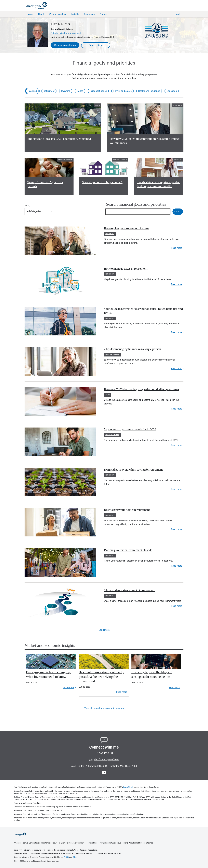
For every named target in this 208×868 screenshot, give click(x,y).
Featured (32, 91)
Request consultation (65, 45)
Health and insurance (149, 91)
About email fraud (136, 843)
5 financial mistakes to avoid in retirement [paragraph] (130, 590)
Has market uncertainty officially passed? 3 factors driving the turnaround (101, 677)
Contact (103, 14)
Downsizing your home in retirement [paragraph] (127, 510)
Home (30, 14)
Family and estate (122, 91)
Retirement (49, 91)
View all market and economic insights (104, 708)
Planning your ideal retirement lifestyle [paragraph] (128, 550)
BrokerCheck (128, 787)
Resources (89, 14)
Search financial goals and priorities (136, 204)
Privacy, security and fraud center (113, 843)
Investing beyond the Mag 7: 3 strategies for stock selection (152, 674)
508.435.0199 (106, 754)
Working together (57, 14)
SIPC (75, 857)
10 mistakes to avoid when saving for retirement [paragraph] (133, 470)
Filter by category (30, 206)
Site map (149, 843)
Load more (104, 630)
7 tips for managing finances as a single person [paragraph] (133, 349)
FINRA (66, 857)
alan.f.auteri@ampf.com (106, 760)
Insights (75, 14)
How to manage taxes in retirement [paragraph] (126, 269)
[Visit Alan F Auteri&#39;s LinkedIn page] (104, 773)
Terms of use (92, 843)
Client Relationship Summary (73, 843)
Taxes (80, 91)
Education (172, 91)
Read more (177, 248)
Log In (178, 14)
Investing (66, 91)
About (41, 14)
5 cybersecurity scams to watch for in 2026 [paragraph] (130, 430)
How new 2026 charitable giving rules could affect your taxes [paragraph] (141, 389)
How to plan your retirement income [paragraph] (127, 229)
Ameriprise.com (20, 843)
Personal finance (98, 91)
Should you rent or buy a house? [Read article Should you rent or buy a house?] (102, 182)
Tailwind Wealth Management (66, 33)
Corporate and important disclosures (44, 843)
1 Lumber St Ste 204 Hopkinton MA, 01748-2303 (112, 766)
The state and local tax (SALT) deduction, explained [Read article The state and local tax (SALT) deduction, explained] (59, 139)
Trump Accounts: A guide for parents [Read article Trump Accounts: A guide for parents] (45, 184)
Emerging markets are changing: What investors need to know (48, 674)
